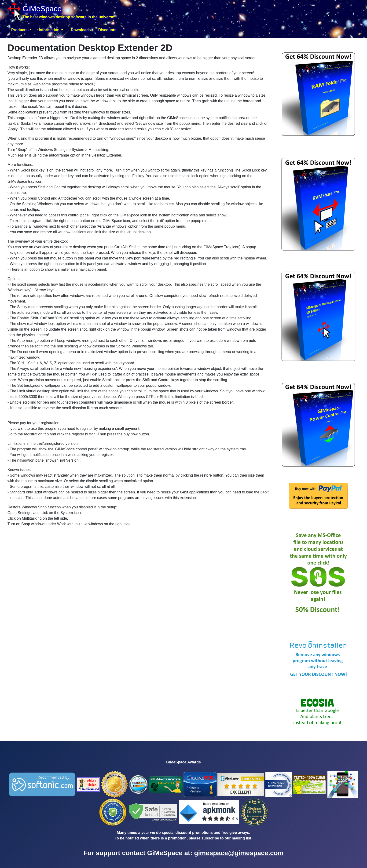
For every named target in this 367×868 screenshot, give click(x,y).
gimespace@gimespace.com (239, 853)
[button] (21, 30)
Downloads (81, 30)
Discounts (107, 30)
